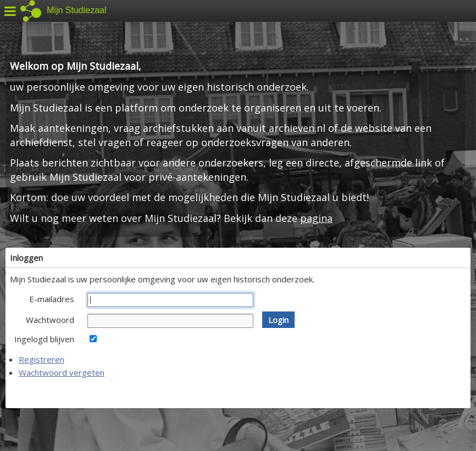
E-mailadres (52, 299)
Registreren (41, 359)
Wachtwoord (50, 320)
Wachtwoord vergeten (62, 372)
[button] (278, 320)
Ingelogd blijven (44, 339)
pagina (316, 218)
